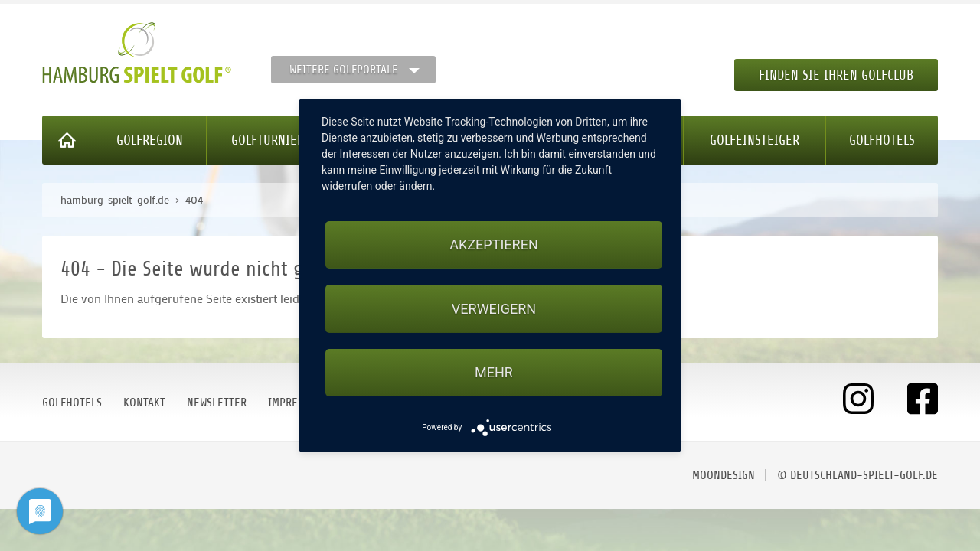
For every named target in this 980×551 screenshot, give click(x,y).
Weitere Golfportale (344, 70)
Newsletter (217, 403)
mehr (494, 372)
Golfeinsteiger (755, 140)
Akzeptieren (493, 245)
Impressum (296, 403)
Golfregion (150, 140)
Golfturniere (271, 140)
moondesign (724, 475)
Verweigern (494, 309)
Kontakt (144, 403)
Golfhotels (882, 140)
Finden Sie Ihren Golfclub (836, 75)
